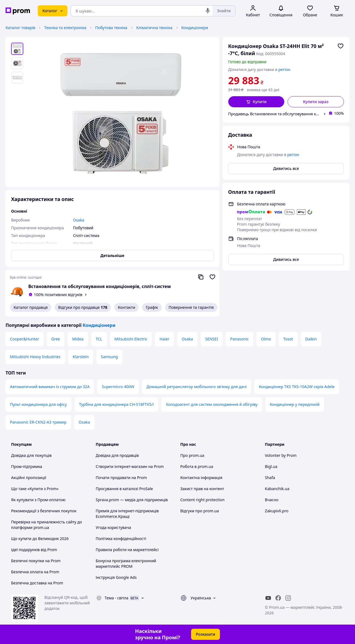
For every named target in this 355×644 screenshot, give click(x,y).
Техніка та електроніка (65, 28)
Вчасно (272, 500)
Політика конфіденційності (121, 539)
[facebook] (278, 598)
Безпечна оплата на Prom (35, 572)
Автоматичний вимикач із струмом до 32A (50, 387)
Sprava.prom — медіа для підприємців (132, 500)
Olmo (266, 339)
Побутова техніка (111, 28)
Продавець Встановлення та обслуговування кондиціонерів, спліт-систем (275, 114)
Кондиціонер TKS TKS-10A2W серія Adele (297, 387)
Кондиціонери (195, 28)
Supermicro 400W (118, 387)
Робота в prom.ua (197, 466)
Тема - (116, 598)
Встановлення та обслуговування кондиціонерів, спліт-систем (100, 286)
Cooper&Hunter (25, 339)
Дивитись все (286, 168)
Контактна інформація (201, 478)
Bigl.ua (271, 466)
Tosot (288, 339)
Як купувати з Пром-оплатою (38, 500)
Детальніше (112, 255)
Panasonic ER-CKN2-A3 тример (38, 422)
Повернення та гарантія (191, 307)
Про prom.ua (192, 455)
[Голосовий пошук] (208, 11)
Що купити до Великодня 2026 (40, 539)
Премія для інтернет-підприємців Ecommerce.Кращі (127, 514)
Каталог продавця (31, 307)
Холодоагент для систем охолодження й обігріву (212, 404)
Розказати (206, 634)
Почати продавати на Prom (121, 478)
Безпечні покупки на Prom (36, 561)
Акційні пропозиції (29, 478)
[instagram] (288, 598)
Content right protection (202, 500)
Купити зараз (316, 102)
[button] (256, 102)
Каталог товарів (20, 28)
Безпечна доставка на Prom (37, 583)
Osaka (187, 339)
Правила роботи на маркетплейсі (127, 550)
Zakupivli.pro (277, 511)
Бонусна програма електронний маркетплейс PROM (126, 563)
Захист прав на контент (202, 489)
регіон (284, 69)
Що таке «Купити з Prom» (35, 489)
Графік (152, 307)
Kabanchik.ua (277, 489)
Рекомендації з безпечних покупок (44, 511)
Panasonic (239, 339)
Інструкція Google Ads (116, 577)
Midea (78, 339)
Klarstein (81, 357)
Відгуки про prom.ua (200, 511)
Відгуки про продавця (83, 307)
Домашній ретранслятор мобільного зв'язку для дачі (196, 387)
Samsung (109, 357)
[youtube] (268, 598)
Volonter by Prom (281, 455)
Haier (164, 339)
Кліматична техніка (154, 28)
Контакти (126, 307)
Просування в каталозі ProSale (124, 489)
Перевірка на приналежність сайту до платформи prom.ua (47, 525)
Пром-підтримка (27, 466)
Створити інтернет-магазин (121, 466)
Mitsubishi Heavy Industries (35, 357)
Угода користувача (113, 527)
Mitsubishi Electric (131, 339)
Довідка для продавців (117, 455)
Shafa (270, 478)
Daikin (311, 339)
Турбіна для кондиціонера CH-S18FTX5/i (116, 404)
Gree (56, 339)
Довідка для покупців (31, 455)
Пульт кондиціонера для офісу (38, 404)
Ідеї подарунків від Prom (34, 550)
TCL (99, 339)
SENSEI (212, 339)
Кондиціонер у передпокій (295, 404)
